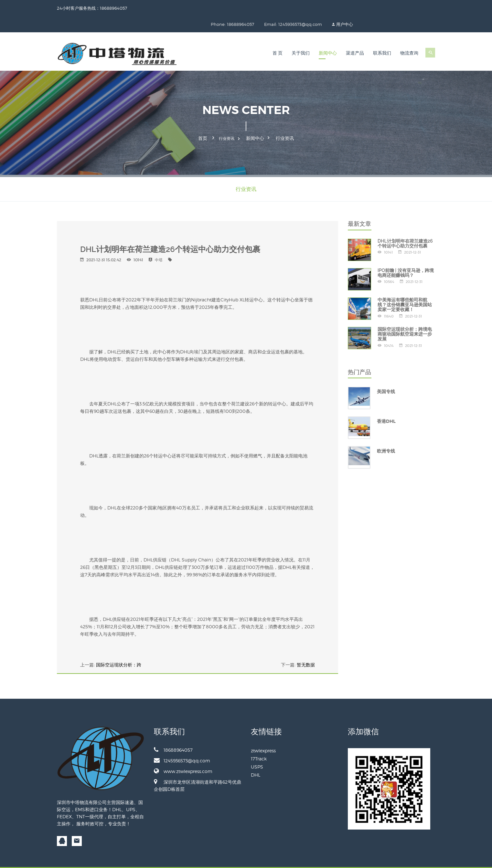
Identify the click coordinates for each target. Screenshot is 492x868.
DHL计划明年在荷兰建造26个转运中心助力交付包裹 (405, 226)
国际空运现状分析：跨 (119, 647)
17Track (259, 741)
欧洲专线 (386, 434)
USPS (257, 749)
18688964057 (173, 732)
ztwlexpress (263, 733)
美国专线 (386, 374)
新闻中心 (328, 37)
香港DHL (386, 404)
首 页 (278, 37)
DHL (256, 757)
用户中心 (427, 8)
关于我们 (301, 37)
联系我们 (382, 37)
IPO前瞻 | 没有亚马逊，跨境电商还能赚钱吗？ (406, 255)
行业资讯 (285, 121)
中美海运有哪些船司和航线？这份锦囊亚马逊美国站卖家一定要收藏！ (405, 287)
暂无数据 (306, 647)
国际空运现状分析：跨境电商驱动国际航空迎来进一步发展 (405, 316)
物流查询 (409, 37)
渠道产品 (355, 37)
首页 (203, 121)
